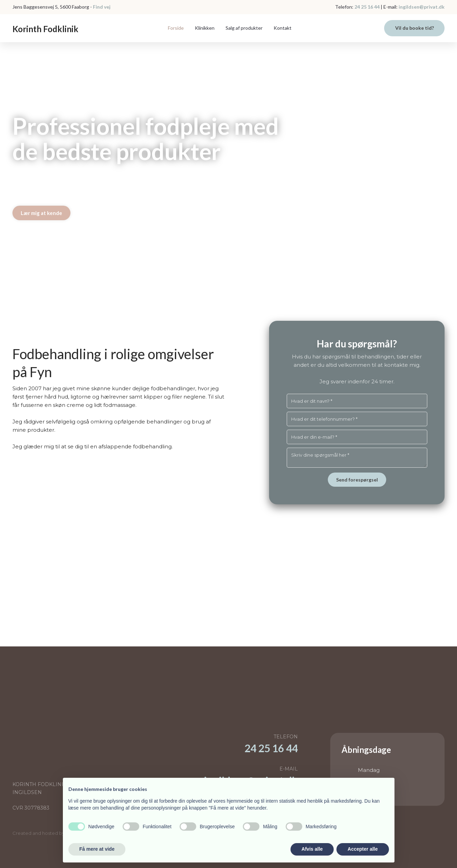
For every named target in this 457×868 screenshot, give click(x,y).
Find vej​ (102, 7)
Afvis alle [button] (312, 849)
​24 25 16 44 (271, 748)
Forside (176, 28)
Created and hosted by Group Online (54, 833)
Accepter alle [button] (363, 849)
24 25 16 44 (367, 7)
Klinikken (205, 28)
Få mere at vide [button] (97, 849)
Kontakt (283, 28)
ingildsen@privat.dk (421, 7)
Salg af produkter (244, 28)
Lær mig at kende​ (41, 213)
